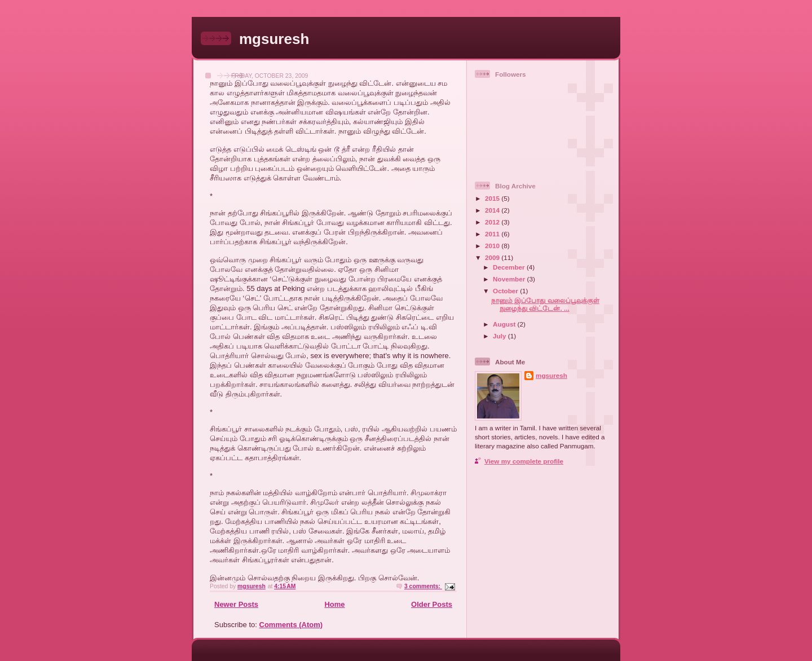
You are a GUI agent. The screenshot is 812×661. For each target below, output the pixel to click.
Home (334, 604)
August (505, 324)
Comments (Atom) (291, 625)
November (510, 279)
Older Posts (432, 604)
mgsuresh (274, 39)
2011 (493, 234)
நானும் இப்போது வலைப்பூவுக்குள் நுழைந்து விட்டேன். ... (545, 304)
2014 (493, 210)
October (506, 291)
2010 (493, 246)
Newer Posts (236, 604)
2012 (493, 222)
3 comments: (423, 586)
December (510, 267)
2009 (493, 257)
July (500, 336)
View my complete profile (524, 461)
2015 (493, 198)
